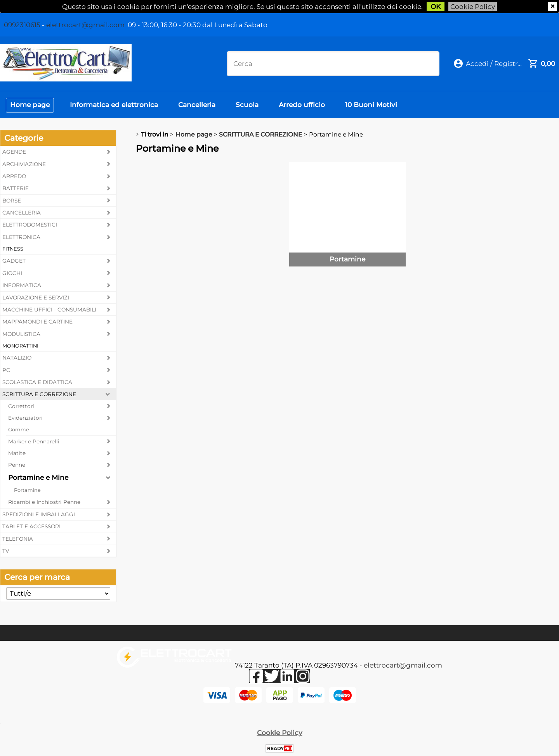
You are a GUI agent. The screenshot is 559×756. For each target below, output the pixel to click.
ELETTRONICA (21, 237)
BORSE (12, 201)
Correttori (21, 406)
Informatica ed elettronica (114, 105)
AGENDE (14, 152)
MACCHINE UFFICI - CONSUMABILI (49, 310)
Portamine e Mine (38, 477)
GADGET (14, 261)
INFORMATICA (22, 285)
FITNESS (13, 249)
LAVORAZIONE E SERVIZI (36, 298)
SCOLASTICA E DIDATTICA (37, 382)
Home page (30, 105)
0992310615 (22, 25)
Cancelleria (197, 105)
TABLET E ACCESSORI (31, 526)
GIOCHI (12, 273)
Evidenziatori (25, 418)
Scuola (247, 105)
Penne (17, 465)
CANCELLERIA (22, 213)
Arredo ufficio (302, 105)
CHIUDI (553, 7)
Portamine (27, 490)
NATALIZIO (17, 358)
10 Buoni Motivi (371, 105)
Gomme (19, 430)
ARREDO (14, 176)
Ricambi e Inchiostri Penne (44, 502)
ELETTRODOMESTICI (30, 225)
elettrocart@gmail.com (85, 25)
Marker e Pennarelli (34, 441)
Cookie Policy (473, 7)
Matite (17, 453)
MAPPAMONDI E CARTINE (37, 322)
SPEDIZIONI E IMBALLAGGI (39, 514)
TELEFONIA (18, 539)
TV (6, 551)
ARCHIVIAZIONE (24, 164)
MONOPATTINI (20, 346)
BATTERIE (16, 188)
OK (436, 7)
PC (6, 370)
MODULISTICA (21, 334)
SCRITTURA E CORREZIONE (39, 394)
